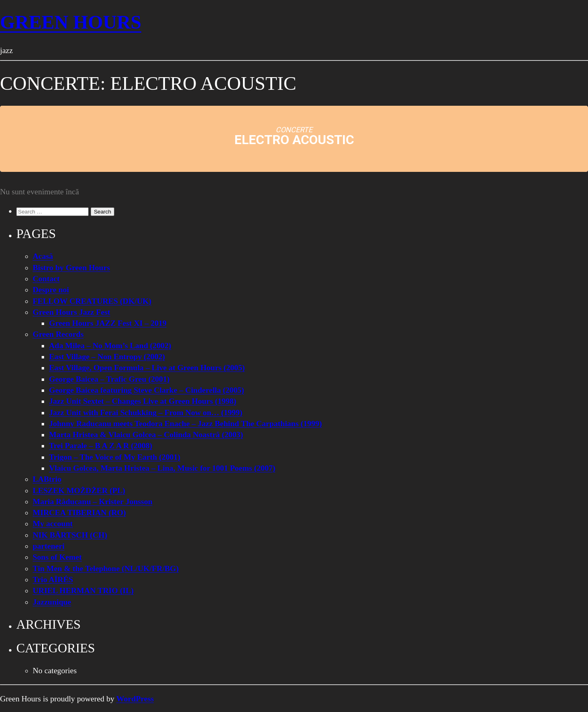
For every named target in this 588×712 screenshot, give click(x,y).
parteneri (49, 546)
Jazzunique (52, 602)
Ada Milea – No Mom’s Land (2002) (110, 346)
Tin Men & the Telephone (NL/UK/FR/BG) (106, 568)
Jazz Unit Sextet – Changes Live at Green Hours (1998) (143, 401)
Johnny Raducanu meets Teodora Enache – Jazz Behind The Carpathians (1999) (185, 424)
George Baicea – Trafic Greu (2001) (109, 379)
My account (53, 524)
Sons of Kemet (57, 557)
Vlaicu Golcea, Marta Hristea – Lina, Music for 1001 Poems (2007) (162, 468)
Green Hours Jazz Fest (71, 312)
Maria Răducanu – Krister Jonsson (92, 502)
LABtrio (47, 479)
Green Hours (71, 22)
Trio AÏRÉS (53, 580)
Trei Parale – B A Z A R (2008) (101, 446)
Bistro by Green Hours (71, 268)
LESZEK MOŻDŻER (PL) (79, 491)
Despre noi (51, 290)
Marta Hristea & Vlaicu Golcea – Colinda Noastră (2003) (146, 435)
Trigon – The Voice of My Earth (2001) (115, 457)
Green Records (58, 334)
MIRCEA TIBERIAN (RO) (79, 513)
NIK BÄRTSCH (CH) (70, 535)
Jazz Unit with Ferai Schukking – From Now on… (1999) (146, 413)
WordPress (135, 699)
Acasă (43, 256)
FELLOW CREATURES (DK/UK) (92, 301)
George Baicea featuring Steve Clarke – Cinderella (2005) (147, 390)
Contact (46, 279)
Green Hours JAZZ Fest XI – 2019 (108, 323)
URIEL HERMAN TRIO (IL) (83, 591)
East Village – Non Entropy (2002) (107, 357)
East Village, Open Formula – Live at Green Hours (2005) (147, 368)
